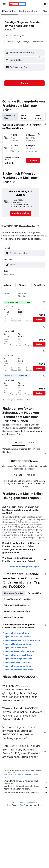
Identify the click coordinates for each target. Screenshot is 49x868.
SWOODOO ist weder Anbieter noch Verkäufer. (26, 782)
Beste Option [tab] (24, 117)
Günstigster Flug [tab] (10, 117)
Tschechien (31, 803)
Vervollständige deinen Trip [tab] (17, 611)
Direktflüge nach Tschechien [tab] (18, 599)
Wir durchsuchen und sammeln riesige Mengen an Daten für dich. (26, 787)
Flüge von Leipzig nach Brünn (16, 662)
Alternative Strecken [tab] (14, 593)
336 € (8, 30)
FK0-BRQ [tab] (18, 443)
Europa (20, 803)
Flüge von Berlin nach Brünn (16, 633)
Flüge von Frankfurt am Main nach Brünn (22, 640)
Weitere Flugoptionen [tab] (14, 617)
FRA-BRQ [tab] (31, 443)
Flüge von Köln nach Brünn (15, 648)
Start (13, 803)
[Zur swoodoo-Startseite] (17, 4)
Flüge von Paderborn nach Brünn (18, 670)
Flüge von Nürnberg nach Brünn (17, 666)
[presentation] (14, 29)
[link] (21, 213)
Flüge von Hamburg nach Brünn (17, 659)
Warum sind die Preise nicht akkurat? (26, 792)
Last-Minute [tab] (38, 117)
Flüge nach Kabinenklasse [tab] (16, 605)
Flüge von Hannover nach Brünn (18, 655)
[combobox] (15, 36)
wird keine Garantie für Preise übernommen (21, 774)
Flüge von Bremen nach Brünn (17, 637)
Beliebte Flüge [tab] (35, 593)
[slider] (46, 278)
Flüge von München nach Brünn (17, 644)
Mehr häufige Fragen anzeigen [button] (24, 566)
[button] (4, 4)
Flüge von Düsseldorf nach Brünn (18, 651)
